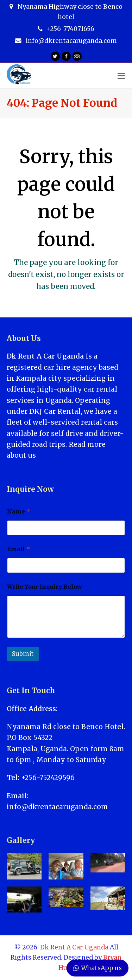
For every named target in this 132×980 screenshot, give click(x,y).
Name (18, 512)
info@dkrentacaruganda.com (57, 807)
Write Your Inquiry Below (45, 587)
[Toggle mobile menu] (121, 76)
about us (21, 455)
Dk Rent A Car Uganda (74, 947)
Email (18, 549)
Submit (23, 654)
